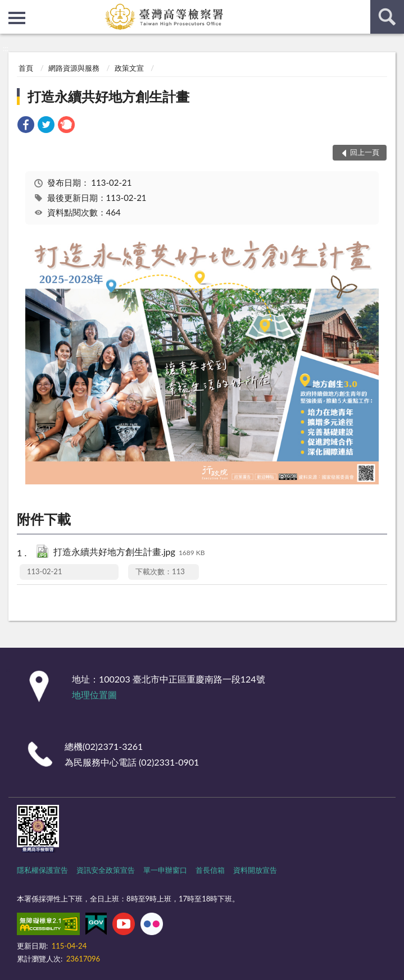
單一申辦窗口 (165, 870)
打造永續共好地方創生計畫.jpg (129, 553)
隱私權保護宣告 (42, 870)
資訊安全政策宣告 (106, 870)
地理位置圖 (94, 695)
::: (9, 8)
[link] (26, 126)
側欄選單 (17, 18)
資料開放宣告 (255, 870)
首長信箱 (210, 870)
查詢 (387, 17)
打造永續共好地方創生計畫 (108, 96)
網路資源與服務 (74, 68)
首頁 (26, 68)
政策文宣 (129, 68)
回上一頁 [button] (365, 152)
